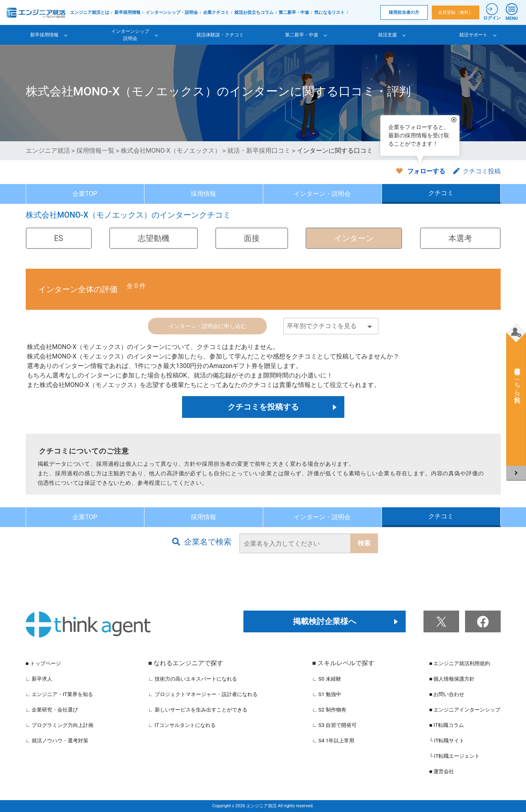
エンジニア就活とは (90, 12)
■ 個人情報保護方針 (452, 679)
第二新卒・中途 (294, 12)
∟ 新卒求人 (39, 679)
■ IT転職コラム (446, 725)
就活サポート (473, 35)
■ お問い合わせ (447, 694)
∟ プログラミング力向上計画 (60, 725)
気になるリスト (329, 12)
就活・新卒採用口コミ (259, 151)
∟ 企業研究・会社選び (52, 710)
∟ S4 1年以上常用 (333, 741)
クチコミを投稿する (263, 407)
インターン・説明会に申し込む (207, 326)
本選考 (460, 238)
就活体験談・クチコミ (220, 35)
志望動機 (154, 238)
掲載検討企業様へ (325, 621)
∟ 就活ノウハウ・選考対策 (57, 741)
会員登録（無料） (456, 12)
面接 (252, 238)
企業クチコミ (216, 12)
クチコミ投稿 (477, 171)
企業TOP (85, 194)
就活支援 (387, 35)
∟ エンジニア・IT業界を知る (59, 694)
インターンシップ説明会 (130, 35)
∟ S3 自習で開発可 (334, 725)
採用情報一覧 (95, 151)
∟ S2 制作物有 (329, 710)
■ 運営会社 (441, 771)
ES (59, 238)
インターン (354, 238)
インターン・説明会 (322, 194)
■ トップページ (43, 663)
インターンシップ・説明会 (172, 12)
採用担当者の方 (404, 12)
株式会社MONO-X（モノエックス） (171, 151)
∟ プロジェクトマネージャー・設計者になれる (203, 694)
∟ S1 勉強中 (327, 694)
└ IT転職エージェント (454, 756)
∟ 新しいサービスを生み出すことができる (198, 710)
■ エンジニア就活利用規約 (460, 663)
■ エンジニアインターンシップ (465, 710)
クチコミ (441, 193)
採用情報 (203, 194)
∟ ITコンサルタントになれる (182, 725)
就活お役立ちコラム (254, 12)
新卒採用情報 (127, 12)
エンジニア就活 (48, 151)
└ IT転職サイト (447, 741)
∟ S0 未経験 (327, 679)
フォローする (426, 171)
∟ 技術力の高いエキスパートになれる (193, 679)
